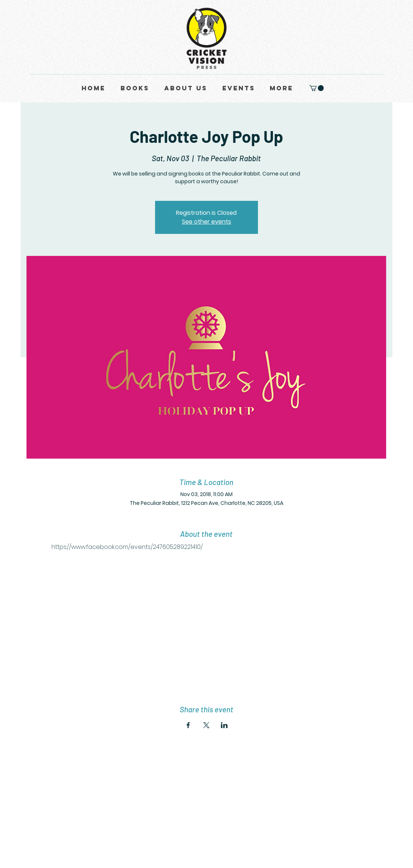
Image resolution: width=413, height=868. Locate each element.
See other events (206, 222)
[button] (317, 88)
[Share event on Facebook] (188, 725)
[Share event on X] (206, 725)
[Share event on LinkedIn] (224, 725)
